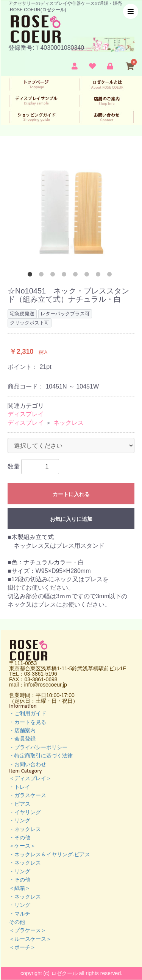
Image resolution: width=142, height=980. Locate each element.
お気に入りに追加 (71, 519)
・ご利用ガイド (28, 713)
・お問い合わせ (28, 764)
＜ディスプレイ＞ (30, 778)
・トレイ (20, 787)
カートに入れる (71, 494)
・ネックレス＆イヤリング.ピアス (50, 854)
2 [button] (43, 276)
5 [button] (77, 276)
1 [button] (31, 276)
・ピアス (20, 804)
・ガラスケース (28, 795)
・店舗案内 (22, 730)
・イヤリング (25, 812)
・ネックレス (25, 829)
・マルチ (20, 914)
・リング (20, 820)
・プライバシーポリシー (38, 747)
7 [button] (100, 276)
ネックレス (69, 423)
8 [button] (111, 276)
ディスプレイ (26, 414)
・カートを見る (28, 722)
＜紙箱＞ (20, 888)
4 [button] (66, 276)
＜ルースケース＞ (30, 939)
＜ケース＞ (22, 846)
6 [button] (88, 276)
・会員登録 (22, 739)
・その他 (20, 837)
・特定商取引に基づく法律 (41, 756)
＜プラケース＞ (28, 930)
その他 (17, 922)
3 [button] (54, 276)
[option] (71, 211)
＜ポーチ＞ (22, 947)
